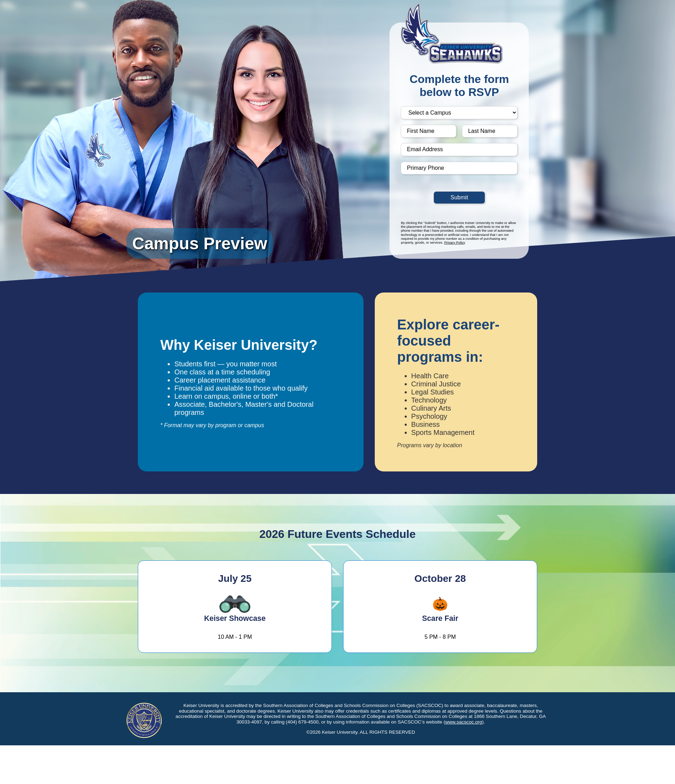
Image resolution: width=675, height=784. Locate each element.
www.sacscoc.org (464, 722)
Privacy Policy (455, 242)
